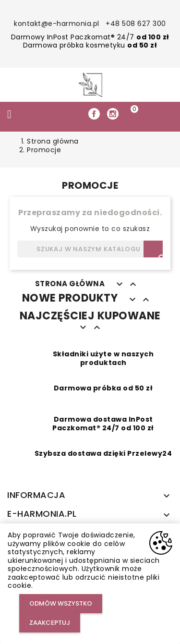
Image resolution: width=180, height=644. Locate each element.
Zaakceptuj (50, 623)
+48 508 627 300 (136, 24)
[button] (151, 114)
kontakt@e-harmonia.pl (57, 24)
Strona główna (70, 284)
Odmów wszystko (61, 603)
